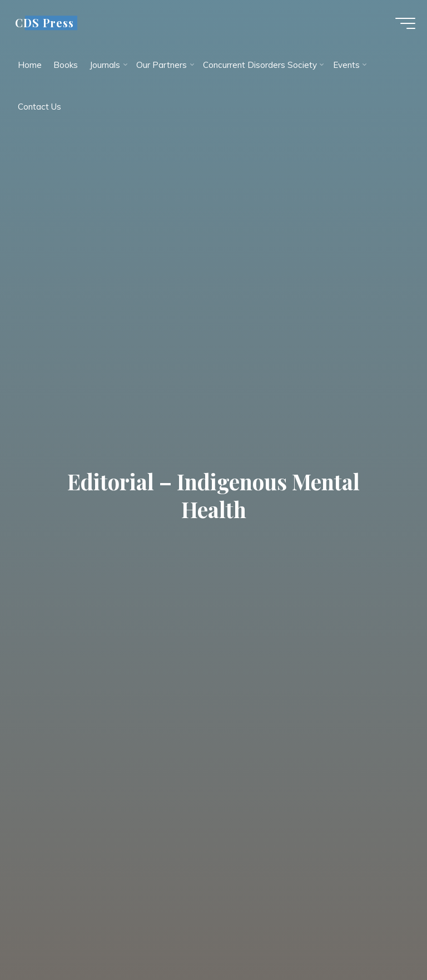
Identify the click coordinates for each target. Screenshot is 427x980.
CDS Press (49, 26)
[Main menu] (400, 27)
